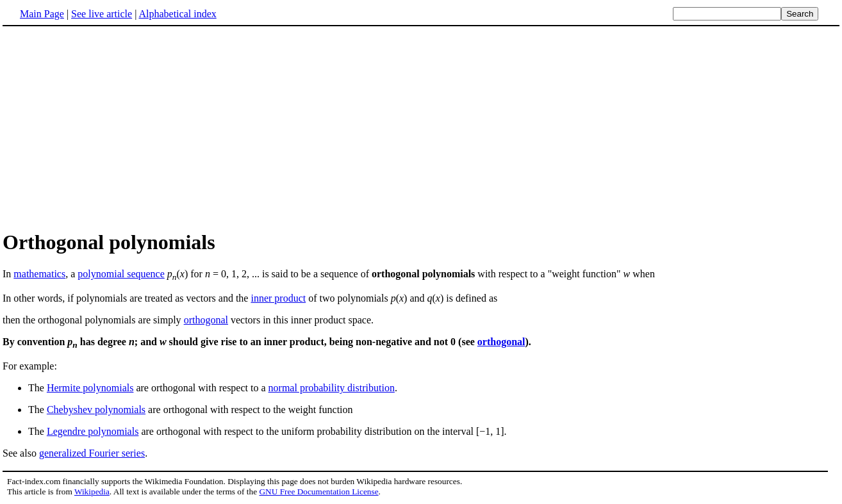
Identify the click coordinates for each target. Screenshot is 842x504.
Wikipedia (92, 492)
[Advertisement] (110, 127)
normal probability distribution (332, 388)
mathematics (39, 274)
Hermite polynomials (90, 388)
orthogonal (206, 320)
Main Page (42, 14)
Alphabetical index (177, 14)
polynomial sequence (121, 274)
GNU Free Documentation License (318, 492)
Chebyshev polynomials (96, 410)
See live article (102, 14)
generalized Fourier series (92, 453)
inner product (278, 298)
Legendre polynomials (93, 431)
